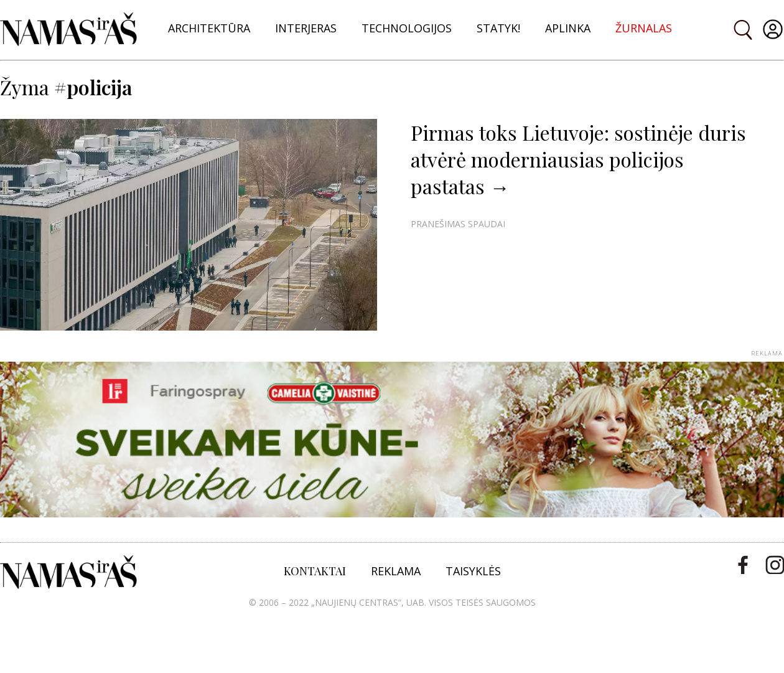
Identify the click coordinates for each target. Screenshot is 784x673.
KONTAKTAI (315, 571)
